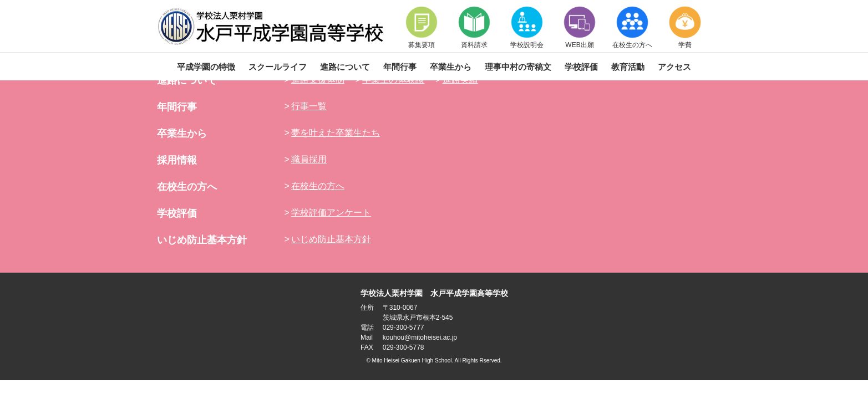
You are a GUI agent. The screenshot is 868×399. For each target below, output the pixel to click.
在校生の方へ (632, 27)
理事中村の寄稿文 (518, 67)
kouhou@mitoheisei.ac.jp (420, 337)
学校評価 (581, 67)
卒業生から (451, 67)
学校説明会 (527, 27)
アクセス (674, 67)
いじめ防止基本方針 (202, 240)
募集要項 (422, 27)
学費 (685, 27)
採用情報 (177, 160)
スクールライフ (278, 67)
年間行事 (400, 67)
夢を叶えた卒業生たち (336, 133)
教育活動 (628, 67)
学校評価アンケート (331, 213)
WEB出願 (580, 27)
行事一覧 (309, 106)
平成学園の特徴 (206, 67)
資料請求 (474, 27)
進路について (345, 67)
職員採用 (309, 159)
